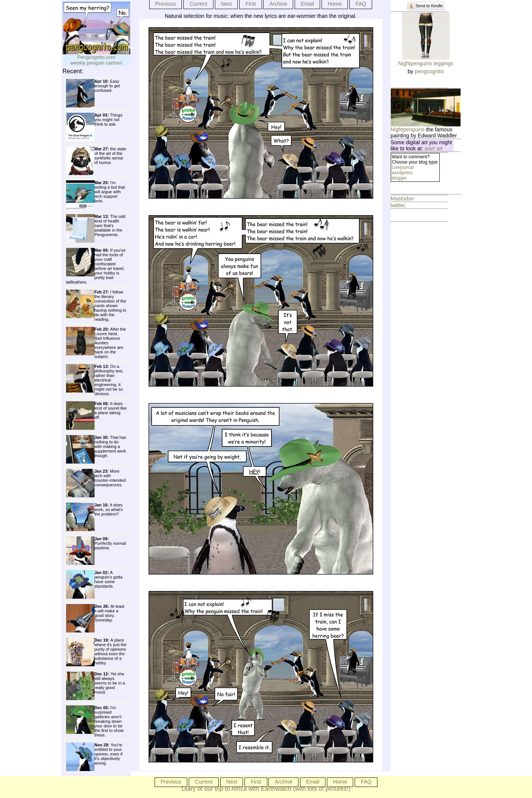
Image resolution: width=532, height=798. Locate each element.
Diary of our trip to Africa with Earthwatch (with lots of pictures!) (266, 789)
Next (227, 4)
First (250, 4)
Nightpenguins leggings (426, 63)
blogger (399, 178)
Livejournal (403, 167)
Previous (166, 4)
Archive (278, 4)
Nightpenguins (408, 129)
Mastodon (402, 199)
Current (198, 4)
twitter (398, 205)
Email (307, 4)
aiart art (433, 148)
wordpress (402, 173)
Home (335, 4)
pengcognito (429, 71)
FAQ (361, 4)
